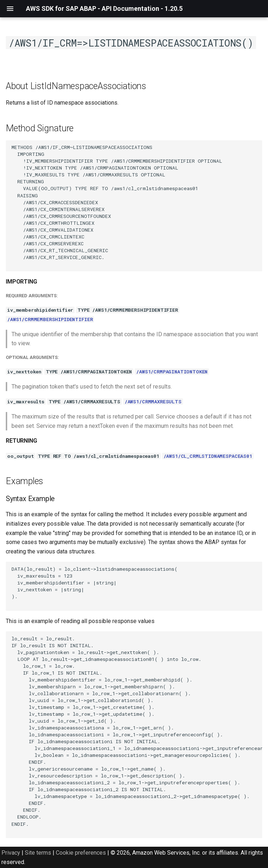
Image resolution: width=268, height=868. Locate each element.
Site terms (38, 853)
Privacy (11, 853)
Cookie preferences (81, 853)
